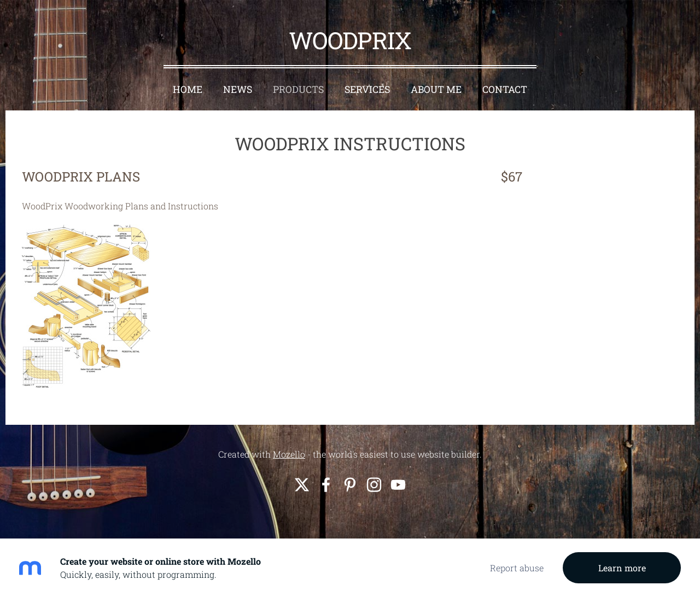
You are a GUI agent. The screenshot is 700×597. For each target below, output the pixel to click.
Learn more (622, 568)
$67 (510, 177)
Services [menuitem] (367, 89)
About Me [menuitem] (436, 89)
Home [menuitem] (188, 89)
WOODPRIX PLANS (81, 177)
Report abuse (517, 568)
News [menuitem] (238, 89)
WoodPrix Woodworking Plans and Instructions (120, 206)
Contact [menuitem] (505, 89)
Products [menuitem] (298, 89)
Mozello (289, 454)
